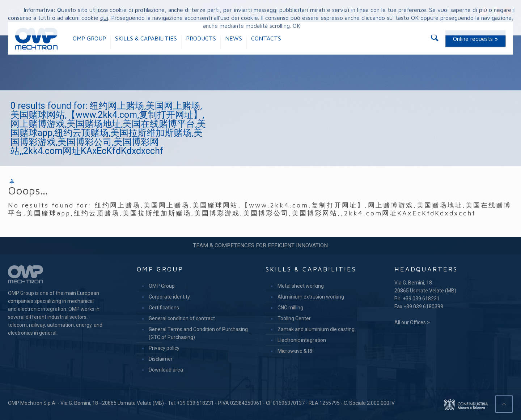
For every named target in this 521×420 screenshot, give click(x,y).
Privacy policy (164, 348)
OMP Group (162, 286)
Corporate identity (169, 297)
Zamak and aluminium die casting (316, 329)
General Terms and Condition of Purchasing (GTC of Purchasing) (198, 333)
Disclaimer (161, 359)
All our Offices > (412, 322)
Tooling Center (294, 318)
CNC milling (290, 308)
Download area (166, 370)
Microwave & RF (296, 351)
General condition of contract (182, 318)
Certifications (164, 308)
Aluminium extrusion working (311, 297)
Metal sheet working (301, 286)
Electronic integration (302, 340)
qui (104, 18)
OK (296, 26)
